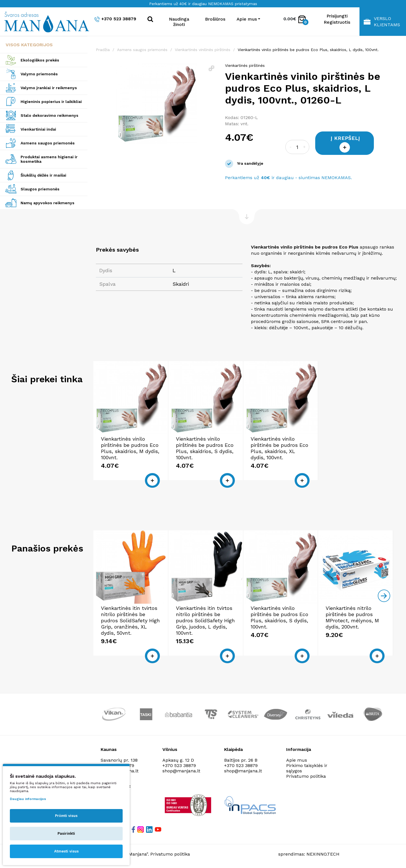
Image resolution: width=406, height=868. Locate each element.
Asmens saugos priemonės (48, 143)
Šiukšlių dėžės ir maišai (43, 175)
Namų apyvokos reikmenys (48, 203)
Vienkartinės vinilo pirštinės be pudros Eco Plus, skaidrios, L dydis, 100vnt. (308, 50)
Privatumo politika (306, 776)
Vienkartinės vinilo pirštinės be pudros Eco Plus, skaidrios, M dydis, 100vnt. (130, 448)
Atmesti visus (66, 851)
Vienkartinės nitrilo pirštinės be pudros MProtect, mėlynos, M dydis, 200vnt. (352, 617)
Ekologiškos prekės (40, 60)
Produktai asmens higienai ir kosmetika (49, 159)
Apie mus (297, 760)
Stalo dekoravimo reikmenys (49, 115)
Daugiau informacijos (28, 799)
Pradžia (103, 50)
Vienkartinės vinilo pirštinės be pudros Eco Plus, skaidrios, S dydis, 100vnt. (205, 448)
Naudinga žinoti (179, 22)
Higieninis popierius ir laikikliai (51, 102)
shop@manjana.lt (181, 771)
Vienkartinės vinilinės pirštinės (203, 50)
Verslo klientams (382, 22)
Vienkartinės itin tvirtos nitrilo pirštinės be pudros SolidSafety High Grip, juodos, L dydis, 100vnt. (205, 620)
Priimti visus (66, 816)
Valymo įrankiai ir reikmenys (49, 88)
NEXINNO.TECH (323, 854)
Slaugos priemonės (40, 189)
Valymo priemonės (39, 74)
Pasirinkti (66, 833)
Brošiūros (215, 19)
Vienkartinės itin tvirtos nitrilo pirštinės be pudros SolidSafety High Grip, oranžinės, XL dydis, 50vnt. (130, 620)
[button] (211, 68)
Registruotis (337, 22)
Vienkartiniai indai (38, 129)
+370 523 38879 (115, 19)
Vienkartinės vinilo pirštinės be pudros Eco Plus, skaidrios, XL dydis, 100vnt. (279, 448)
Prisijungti (337, 16)
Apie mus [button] (247, 19)
